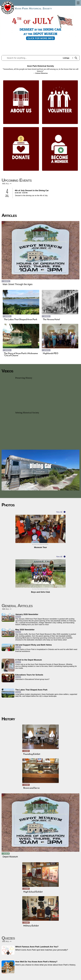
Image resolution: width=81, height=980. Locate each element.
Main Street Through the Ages (18, 284)
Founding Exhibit (32, 754)
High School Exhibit (33, 892)
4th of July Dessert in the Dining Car (32, 190)
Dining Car (41, 466)
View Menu (41, 472)
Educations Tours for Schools (29, 675)
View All (59, 512)
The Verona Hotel (51, 319)
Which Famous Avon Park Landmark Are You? (37, 947)
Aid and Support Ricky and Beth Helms (34, 645)
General (7, 281)
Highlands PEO (51, 353)
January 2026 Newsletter (27, 614)
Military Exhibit (31, 926)
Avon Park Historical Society (33, 8)
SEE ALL (7, 184)
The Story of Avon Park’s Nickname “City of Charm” (21, 354)
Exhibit (27, 751)
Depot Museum (10, 857)
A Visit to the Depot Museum (29, 660)
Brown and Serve (31, 788)
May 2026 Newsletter (25, 630)
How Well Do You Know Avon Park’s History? (36, 962)
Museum (6, 854)
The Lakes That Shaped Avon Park (21, 319)
